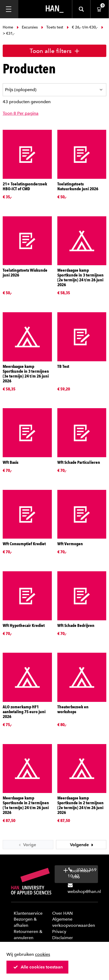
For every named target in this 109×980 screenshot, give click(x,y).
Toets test (52, 27)
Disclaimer (63, 938)
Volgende (82, 845)
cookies (43, 954)
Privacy (59, 931)
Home (8, 27)
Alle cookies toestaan (38, 967)
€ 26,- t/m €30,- (82, 27)
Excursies (27, 27)
